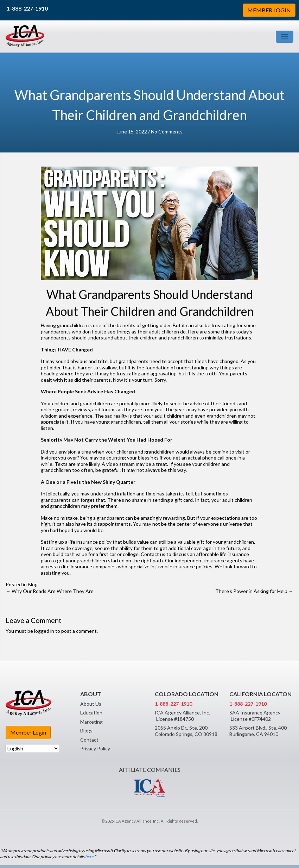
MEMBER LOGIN (269, 10)
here (89, 857)
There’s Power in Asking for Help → (254, 591)
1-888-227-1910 (27, 8)
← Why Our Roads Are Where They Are (50, 591)
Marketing (91, 722)
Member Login (28, 732)
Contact (89, 740)
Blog (33, 584)
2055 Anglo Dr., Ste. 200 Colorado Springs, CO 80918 (186, 731)
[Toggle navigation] (285, 37)
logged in (44, 631)
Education (91, 713)
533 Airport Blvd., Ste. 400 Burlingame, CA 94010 (258, 731)
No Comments (167, 132)
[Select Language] (32, 748)
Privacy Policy (95, 748)
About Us (91, 704)
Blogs (86, 730)
